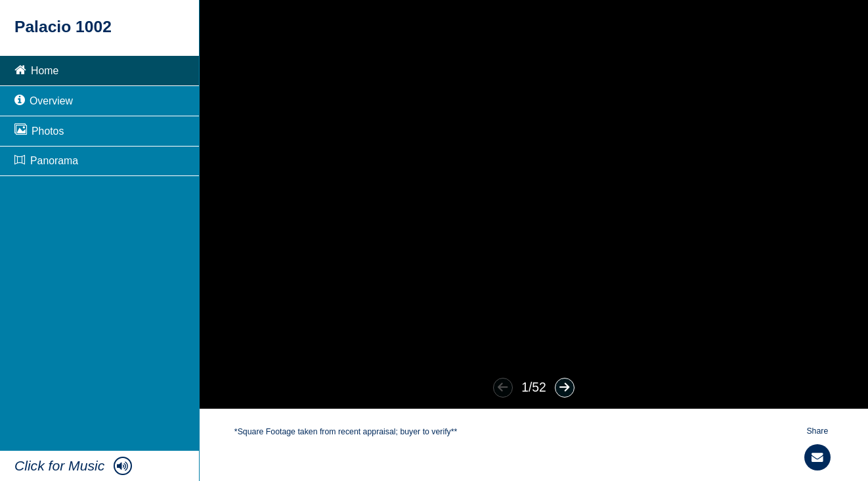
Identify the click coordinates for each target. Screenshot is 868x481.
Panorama (46, 161)
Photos (39, 130)
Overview (44, 100)
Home (36, 69)
